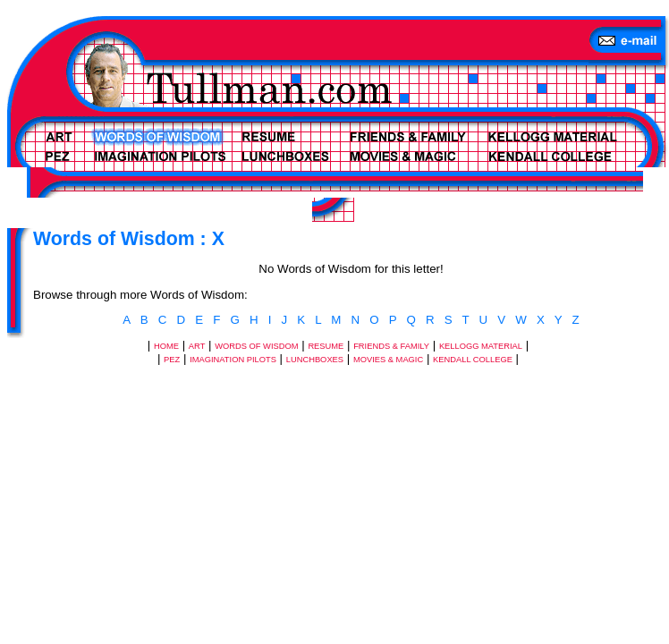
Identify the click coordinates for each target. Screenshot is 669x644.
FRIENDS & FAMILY (391, 346)
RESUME (326, 346)
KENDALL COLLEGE (473, 360)
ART (197, 346)
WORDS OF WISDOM (256, 346)
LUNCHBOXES (315, 360)
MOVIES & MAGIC (388, 360)
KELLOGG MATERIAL (481, 346)
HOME (166, 346)
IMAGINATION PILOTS (233, 360)
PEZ (172, 360)
